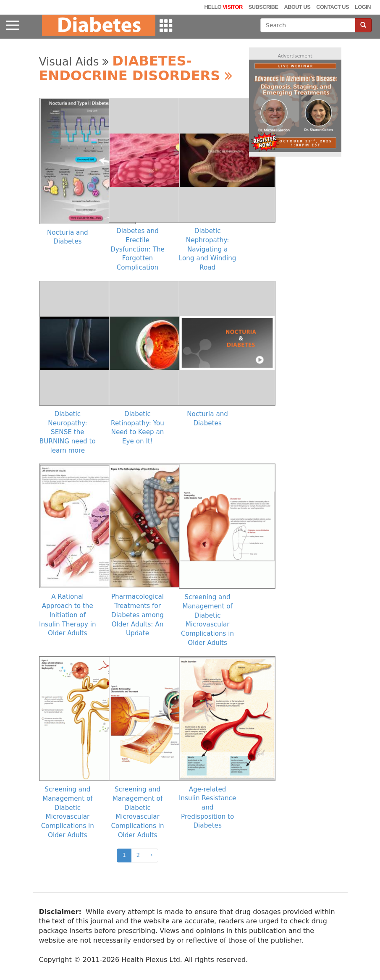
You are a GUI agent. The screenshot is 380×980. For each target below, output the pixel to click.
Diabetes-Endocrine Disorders (136, 68)
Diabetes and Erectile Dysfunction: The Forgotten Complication (138, 249)
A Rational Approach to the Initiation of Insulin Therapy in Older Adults (68, 615)
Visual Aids (74, 62)
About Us (297, 7)
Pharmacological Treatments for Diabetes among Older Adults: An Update (138, 615)
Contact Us (333, 7)
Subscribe (263, 7)
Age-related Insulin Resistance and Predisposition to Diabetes (207, 808)
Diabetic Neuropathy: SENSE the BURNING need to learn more (68, 432)
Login (363, 7)
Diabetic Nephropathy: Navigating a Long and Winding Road (208, 249)
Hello (223, 7)
